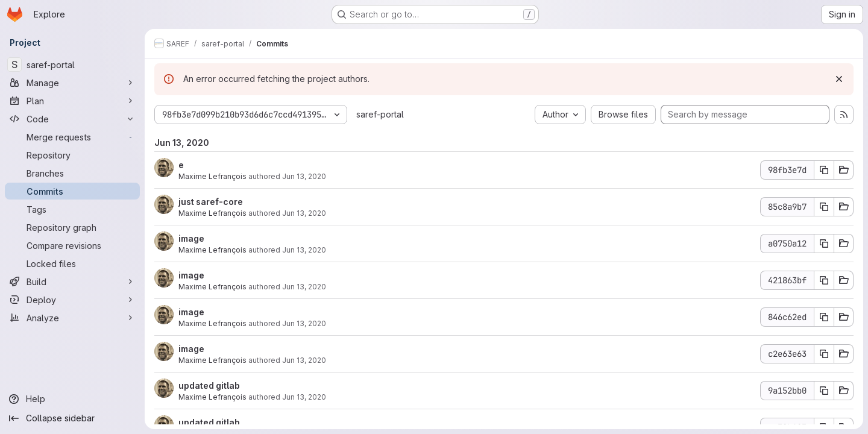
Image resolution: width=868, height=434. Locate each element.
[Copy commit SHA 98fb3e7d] (824, 170)
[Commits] (72, 191)
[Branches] (72, 173)
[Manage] (72, 83)
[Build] (72, 281)
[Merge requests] (72, 137)
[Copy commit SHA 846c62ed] (824, 317)
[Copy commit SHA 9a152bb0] (824, 391)
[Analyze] (72, 318)
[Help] (72, 399)
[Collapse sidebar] (72, 418)
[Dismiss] (839, 79)
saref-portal (380, 114)
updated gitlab (209, 385)
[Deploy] (72, 300)
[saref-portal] (72, 64)
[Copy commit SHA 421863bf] (824, 280)
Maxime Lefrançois (212, 176)
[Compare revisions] (72, 245)
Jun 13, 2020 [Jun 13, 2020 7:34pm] (304, 323)
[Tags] (72, 209)
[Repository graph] (72, 227)
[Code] (72, 119)
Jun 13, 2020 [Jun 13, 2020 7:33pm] (304, 360)
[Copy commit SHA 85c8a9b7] (824, 207)
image (191, 238)
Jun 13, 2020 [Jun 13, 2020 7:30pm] (304, 397)
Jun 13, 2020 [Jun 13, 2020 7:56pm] (304, 176)
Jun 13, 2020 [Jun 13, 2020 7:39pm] (304, 250)
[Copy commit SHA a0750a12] (824, 244)
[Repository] (72, 155)
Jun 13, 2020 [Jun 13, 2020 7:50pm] (304, 213)
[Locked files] (72, 263)
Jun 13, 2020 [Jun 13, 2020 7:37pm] (304, 287)
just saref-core (211, 202)
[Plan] (72, 101)
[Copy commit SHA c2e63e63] (824, 354)
